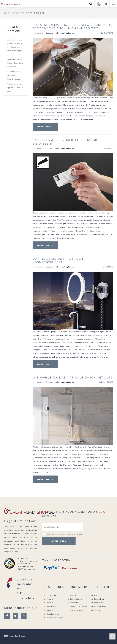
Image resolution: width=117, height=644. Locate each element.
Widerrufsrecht (100, 607)
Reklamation (52, 607)
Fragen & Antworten (78, 607)
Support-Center (76, 599)
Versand (50, 599)
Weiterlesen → (45, 127)
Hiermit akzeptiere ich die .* (66, 534)
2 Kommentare (39, 148)
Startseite (15, 13)
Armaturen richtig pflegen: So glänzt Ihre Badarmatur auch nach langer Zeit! (15, 47)
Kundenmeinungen (55, 618)
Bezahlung (51, 595)
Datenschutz (99, 599)
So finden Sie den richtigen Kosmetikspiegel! (15, 75)
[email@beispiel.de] (62, 527)
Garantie (50, 610)
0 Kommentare (39, 33)
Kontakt (73, 595)
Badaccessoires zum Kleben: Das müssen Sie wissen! (15, 63)
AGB (96, 595)
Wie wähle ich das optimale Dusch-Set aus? (15, 88)
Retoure (50, 603)
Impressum (98, 603)
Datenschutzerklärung (76, 534)
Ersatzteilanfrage (77, 610)
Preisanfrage (75, 603)
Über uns (98, 610)
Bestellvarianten (53, 614)
